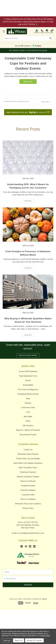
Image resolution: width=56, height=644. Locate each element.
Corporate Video (28, 495)
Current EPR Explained (28, 371)
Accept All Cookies (34, 640)
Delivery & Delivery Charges (28, 477)
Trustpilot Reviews (28, 486)
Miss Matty (28, 417)
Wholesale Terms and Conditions (28, 504)
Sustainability (28, 385)
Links (28, 412)
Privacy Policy (28, 508)
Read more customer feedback (28, 355)
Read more (28, 81)
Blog (28, 398)
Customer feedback (28, 490)
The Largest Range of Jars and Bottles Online (28, 50)
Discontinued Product (28, 435)
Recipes (28, 403)
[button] (28, 102)
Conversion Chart (28, 408)
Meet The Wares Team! (28, 468)
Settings (7, 640)
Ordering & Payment (28, 472)
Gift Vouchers (28, 426)
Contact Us (28, 450)
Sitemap (44, 599)
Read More (28, 201)
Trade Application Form (28, 376)
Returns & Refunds (28, 481)
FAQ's (28, 421)
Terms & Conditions (28, 499)
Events (28, 380)
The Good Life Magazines (28, 389)
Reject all (19, 640)
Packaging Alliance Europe (28, 394)
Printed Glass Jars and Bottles (28, 459)
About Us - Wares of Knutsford (28, 430)
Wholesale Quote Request (28, 454)
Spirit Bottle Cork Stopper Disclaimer (28, 463)
